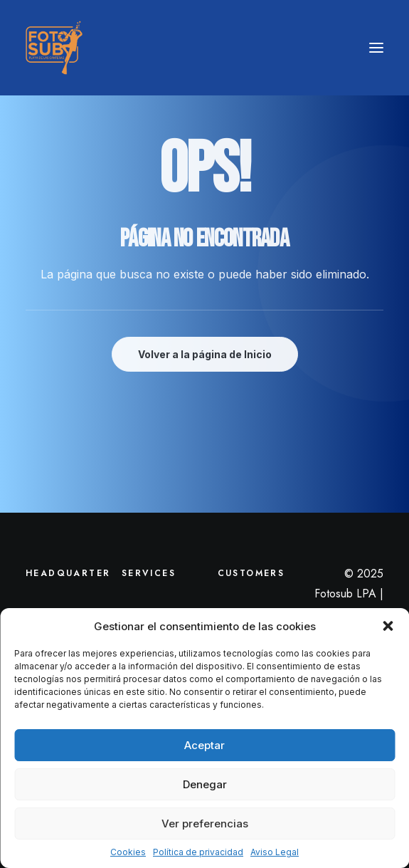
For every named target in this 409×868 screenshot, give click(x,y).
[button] (388, 626)
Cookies (128, 852)
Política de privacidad (198, 852)
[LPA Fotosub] (54, 48)
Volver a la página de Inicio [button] (205, 354)
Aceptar (204, 745)
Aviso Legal (275, 852)
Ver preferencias (205, 823)
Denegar (205, 784)
